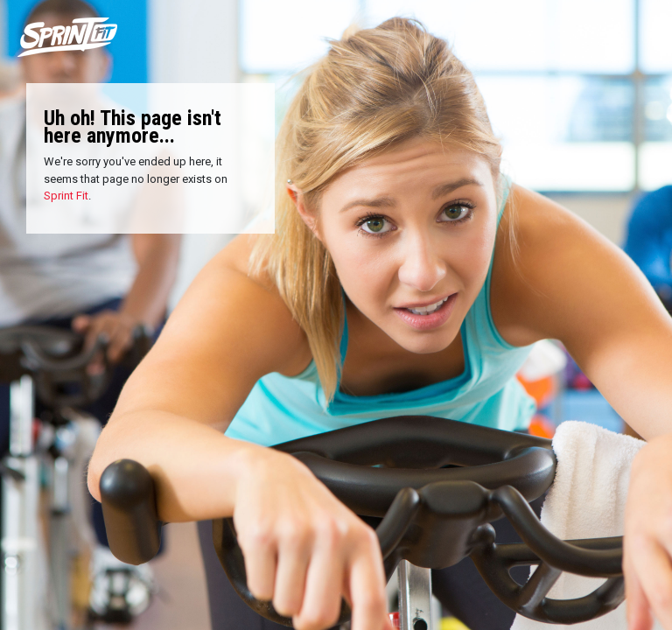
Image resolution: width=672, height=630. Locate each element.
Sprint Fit (66, 196)
